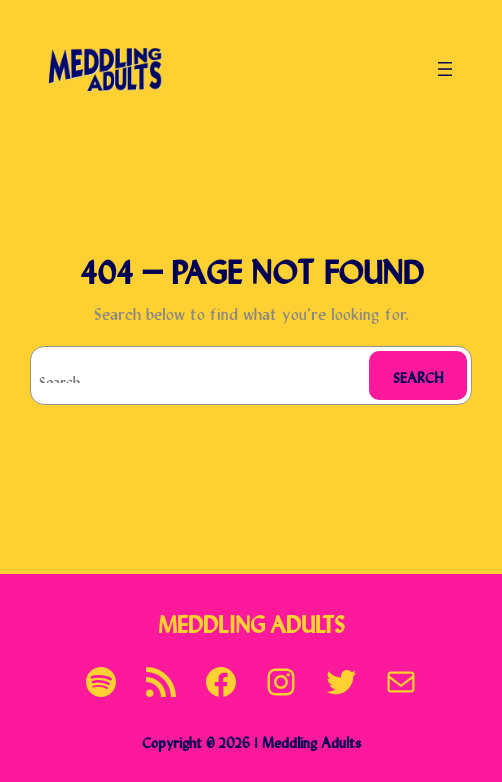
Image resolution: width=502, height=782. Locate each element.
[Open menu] (445, 69)
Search (418, 375)
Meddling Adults (251, 621)
